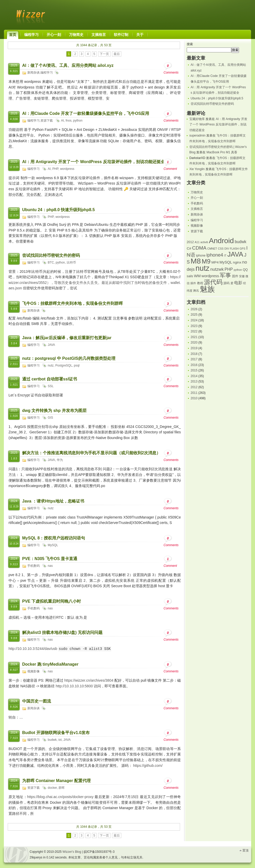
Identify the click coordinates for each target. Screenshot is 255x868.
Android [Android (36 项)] (221, 241)
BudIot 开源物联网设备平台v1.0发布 (56, 733)
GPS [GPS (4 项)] (243, 249)
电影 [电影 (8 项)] (238, 283)
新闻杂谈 (33, 73)
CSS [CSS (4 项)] (221, 249)
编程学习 (47, 73)
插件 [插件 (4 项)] (193, 283)
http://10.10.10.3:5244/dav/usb (33, 649)
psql (77, 365)
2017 (194, 359)
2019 (194, 348)
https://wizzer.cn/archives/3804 (89, 680)
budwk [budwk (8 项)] (240, 242)
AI (62, 121)
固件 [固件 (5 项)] (235, 276)
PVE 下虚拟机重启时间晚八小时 (52, 601)
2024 (194, 320)
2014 (194, 376)
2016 (194, 365)
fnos (69, 121)
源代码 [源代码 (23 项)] (213, 282)
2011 (194, 393)
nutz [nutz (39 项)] (202, 268)
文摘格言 (197, 209)
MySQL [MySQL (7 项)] (226, 262)
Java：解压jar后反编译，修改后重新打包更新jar (67, 338)
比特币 (71, 262)
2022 (194, 331)
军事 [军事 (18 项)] (225, 275)
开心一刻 (197, 198)
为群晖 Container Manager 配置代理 (56, 781)
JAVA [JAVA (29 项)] (235, 254)
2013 (194, 381)
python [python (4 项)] (238, 270)
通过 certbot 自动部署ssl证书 (50, 379)
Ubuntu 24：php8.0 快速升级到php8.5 (58, 210)
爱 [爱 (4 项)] (232, 283)
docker (52, 788)
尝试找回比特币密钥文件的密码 (51, 255)
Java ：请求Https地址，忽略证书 (53, 501)
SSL (51, 386)
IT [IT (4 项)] (225, 256)
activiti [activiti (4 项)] (204, 242)
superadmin (197, 136)
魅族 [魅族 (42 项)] (207, 289)
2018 (194, 354)
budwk (52, 740)
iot (60, 740)
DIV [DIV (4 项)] (227, 249)
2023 (194, 326)
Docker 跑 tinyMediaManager (50, 664)
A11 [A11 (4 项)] (197, 242)
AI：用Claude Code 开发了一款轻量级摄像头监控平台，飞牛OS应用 (86, 113)
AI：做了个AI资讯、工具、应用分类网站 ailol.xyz (68, 65)
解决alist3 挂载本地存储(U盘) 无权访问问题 (62, 632)
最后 (117, 54)
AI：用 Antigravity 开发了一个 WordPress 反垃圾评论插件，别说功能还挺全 (93, 162)
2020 (194, 343)
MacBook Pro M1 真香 (222, 152)
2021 (194, 337)
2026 (194, 309)
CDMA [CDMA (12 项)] (199, 248)
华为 (60, 460)
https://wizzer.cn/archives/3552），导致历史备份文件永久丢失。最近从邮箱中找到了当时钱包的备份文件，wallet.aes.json (95, 282)
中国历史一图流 (37, 701)
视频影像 (33, 671)
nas (50, 566)
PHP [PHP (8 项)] (229, 269)
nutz (51, 365)
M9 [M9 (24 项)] (206, 261)
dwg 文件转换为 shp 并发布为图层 (54, 411)
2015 (194, 370)
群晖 (62, 788)
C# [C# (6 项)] (189, 248)
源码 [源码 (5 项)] (226, 283)
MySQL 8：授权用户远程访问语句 (54, 538)
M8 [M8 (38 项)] (196, 261)
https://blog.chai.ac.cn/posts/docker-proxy (60, 797)
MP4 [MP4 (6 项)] (215, 262)
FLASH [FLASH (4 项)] (234, 249)
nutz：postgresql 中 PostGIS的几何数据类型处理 (69, 358)
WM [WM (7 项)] (197, 276)
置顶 (245, 850)
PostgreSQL (64, 365)
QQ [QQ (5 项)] (245, 270)
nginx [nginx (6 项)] (237, 262)
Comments (171, 68)
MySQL (53, 545)
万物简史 (197, 192)
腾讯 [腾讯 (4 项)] (196, 291)
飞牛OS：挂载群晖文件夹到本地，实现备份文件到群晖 (73, 303)
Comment (170, 165)
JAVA (51, 345)
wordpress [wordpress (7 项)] (210, 276)
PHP (55, 169)
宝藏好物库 (197, 119)
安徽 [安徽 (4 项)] (242, 276)
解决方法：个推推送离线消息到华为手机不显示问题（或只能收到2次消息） (91, 453)
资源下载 (47, 121)
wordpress (67, 169)
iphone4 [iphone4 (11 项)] (215, 255)
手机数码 (33, 566)
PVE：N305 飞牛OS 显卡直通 (50, 559)
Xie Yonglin (197, 169)
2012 (194, 387)
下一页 (104, 54)
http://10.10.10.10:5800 (74, 686)
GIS (50, 418)
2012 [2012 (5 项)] (190, 242)
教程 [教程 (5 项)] (200, 283)
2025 (194, 315)
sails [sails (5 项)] (190, 276)
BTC (51, 262)
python (78, 121)
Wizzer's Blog (30, 14)
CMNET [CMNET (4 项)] (212, 249)
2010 (194, 398)
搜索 (190, 44)
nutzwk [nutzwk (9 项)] (217, 269)
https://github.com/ (148, 766)
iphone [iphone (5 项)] (201, 256)
